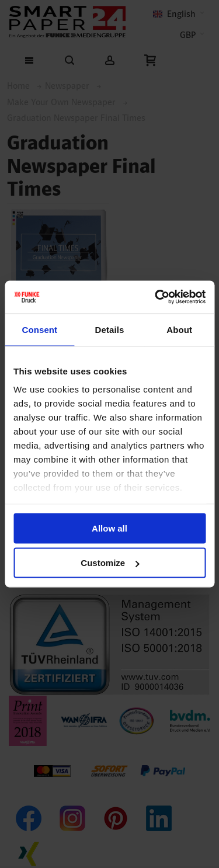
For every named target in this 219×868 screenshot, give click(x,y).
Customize (110, 563)
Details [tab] (110, 329)
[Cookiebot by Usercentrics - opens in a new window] (156, 297)
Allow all (109, 528)
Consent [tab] (39, 329)
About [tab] (179, 329)
